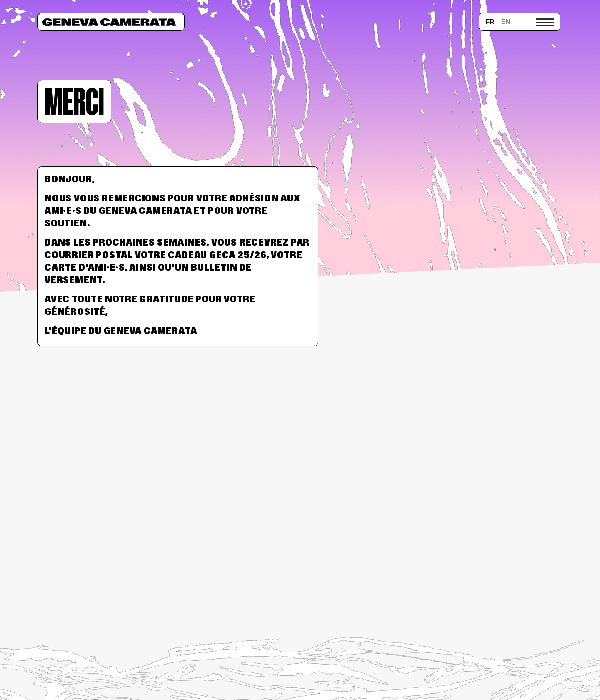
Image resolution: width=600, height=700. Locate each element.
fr (490, 22)
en (506, 22)
